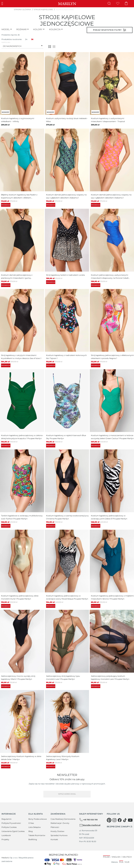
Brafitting (33, 839)
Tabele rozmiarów (37, 835)
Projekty (5, 839)
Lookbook (6, 835)
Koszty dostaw (57, 831)
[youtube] (130, 820)
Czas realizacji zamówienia (63, 819)
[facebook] (120, 820)
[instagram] (114, 820)
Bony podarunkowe (38, 819)
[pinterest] (109, 820)
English (116, 857)
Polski (107, 857)
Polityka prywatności (11, 823)
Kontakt (54, 839)
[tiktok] (125, 820)
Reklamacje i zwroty (60, 823)
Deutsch (127, 857)
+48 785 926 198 (88, 820)
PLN (121, 862)
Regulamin (6, 819)
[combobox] (22, 46)
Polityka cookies (9, 827)
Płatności (55, 827)
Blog (31, 831)
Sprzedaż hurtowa (59, 835)
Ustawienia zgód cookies (13, 831)
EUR (127, 862)
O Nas (31, 823)
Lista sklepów (35, 827)
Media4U (6, 858)
